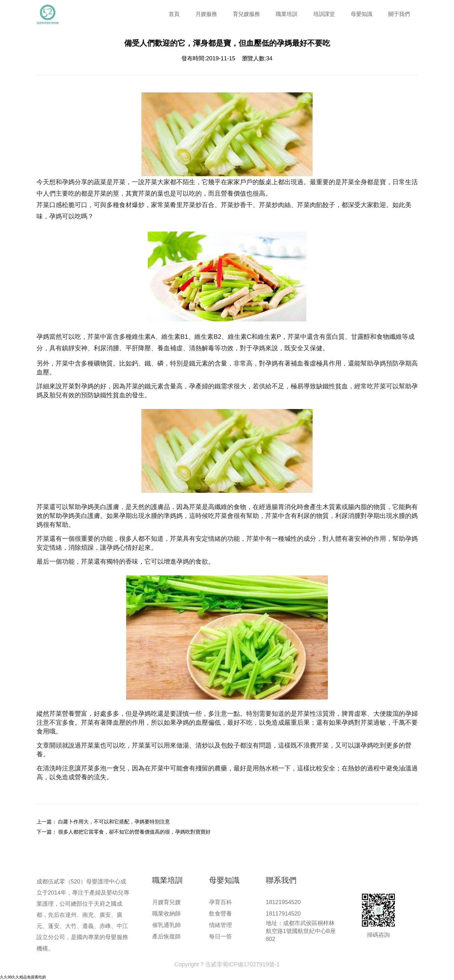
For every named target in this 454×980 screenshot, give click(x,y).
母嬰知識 (362, 14)
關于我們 (399, 14)
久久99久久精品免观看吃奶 (23, 977)
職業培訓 (287, 14)
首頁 (174, 14)
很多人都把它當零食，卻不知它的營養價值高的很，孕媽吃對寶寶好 (134, 832)
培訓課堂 (324, 14)
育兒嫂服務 (246, 14)
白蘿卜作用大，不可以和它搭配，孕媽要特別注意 (114, 822)
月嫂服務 (206, 14)
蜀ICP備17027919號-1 (251, 964)
